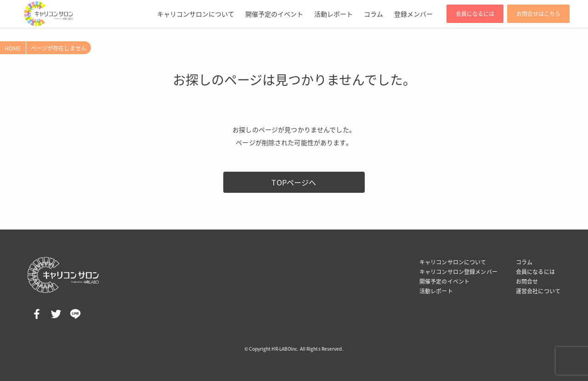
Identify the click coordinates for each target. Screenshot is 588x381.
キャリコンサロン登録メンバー (458, 272)
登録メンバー (413, 14)
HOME (13, 48)
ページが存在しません (59, 48)
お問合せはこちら (538, 14)
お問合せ (527, 281)
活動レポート (334, 14)
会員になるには (475, 14)
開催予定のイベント (274, 14)
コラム (373, 14)
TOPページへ (294, 182)
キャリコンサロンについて (196, 14)
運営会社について (538, 291)
